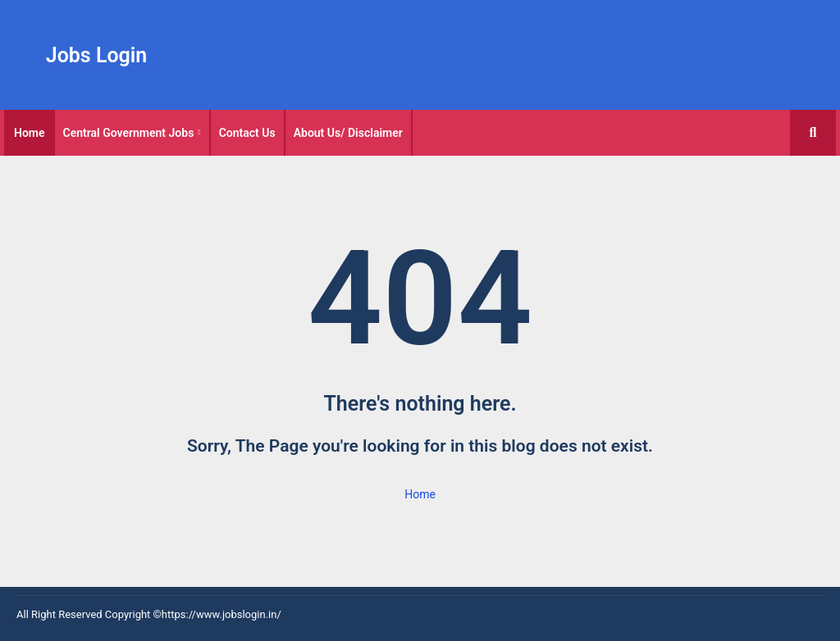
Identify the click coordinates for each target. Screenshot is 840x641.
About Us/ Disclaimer (348, 133)
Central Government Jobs (129, 133)
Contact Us (247, 133)
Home (30, 133)
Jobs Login (97, 55)
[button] (813, 133)
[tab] (30, 133)
